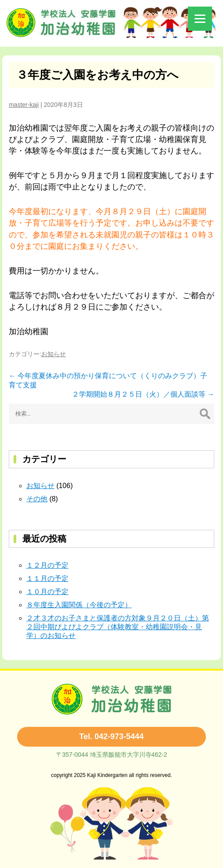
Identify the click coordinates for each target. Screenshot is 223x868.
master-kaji (24, 105)
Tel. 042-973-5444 (112, 737)
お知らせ (54, 354)
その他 (37, 499)
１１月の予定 (47, 578)
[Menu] (200, 19)
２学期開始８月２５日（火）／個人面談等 (143, 394)
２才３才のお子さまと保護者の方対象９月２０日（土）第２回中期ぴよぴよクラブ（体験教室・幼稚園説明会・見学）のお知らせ (118, 627)
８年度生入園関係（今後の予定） (79, 605)
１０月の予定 (47, 592)
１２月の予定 (47, 565)
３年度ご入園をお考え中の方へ (97, 75)
